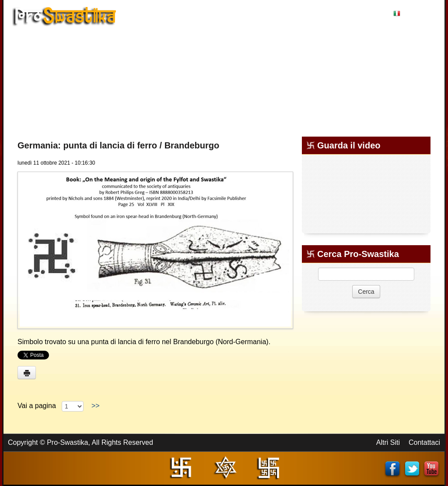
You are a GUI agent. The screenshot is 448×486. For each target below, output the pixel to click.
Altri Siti (388, 442)
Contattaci (424, 442)
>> (95, 406)
